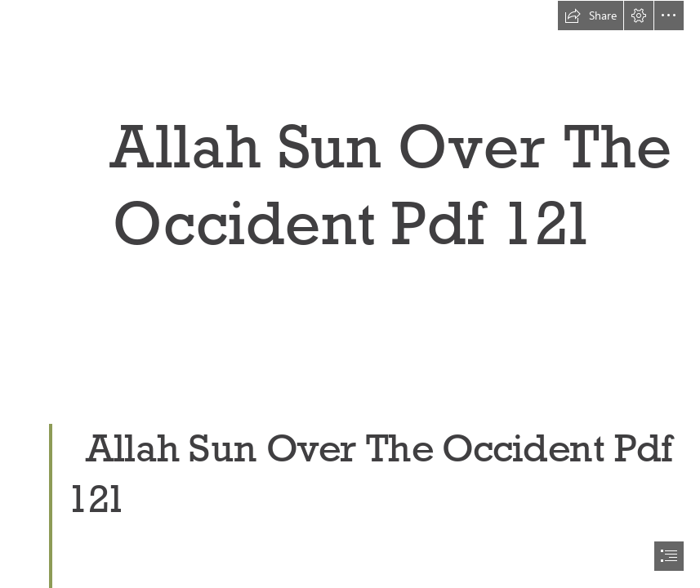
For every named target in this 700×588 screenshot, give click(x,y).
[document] (350, 294)
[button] (591, 16)
